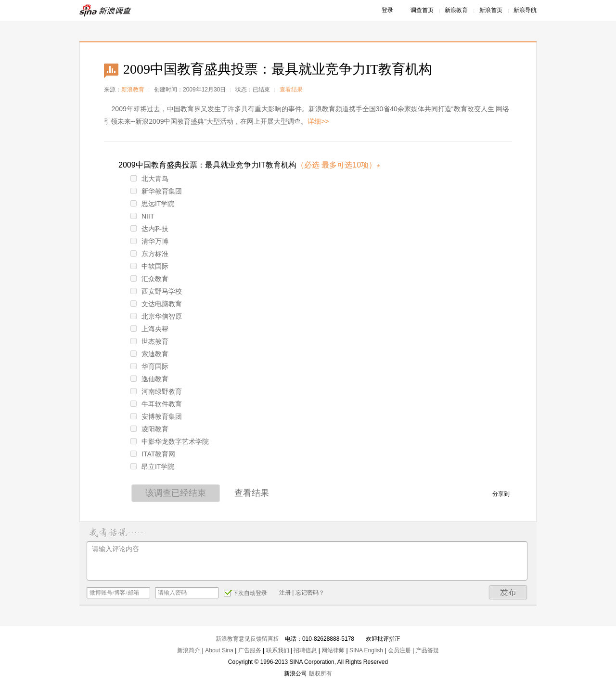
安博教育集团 (156, 416)
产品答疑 (427, 650)
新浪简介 (189, 650)
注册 (285, 593)
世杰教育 (149, 341)
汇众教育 (149, 279)
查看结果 (291, 90)
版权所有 (321, 673)
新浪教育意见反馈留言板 (247, 639)
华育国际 (149, 366)
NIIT (142, 216)
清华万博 (149, 241)
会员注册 (399, 650)
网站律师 (333, 650)
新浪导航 (525, 10)
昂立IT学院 (152, 466)
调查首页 (422, 10)
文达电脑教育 (156, 304)
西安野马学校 (156, 291)
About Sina (219, 650)
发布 (508, 592)
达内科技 (149, 229)
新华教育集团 (156, 191)
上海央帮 (149, 329)
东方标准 (149, 254)
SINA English (366, 650)
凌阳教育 (149, 429)
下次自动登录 (245, 593)
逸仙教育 (149, 379)
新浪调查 (106, 10)
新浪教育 (456, 10)
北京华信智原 (156, 316)
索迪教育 (149, 354)
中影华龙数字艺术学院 (170, 441)
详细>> (318, 121)
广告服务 (250, 650)
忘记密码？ (310, 593)
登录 (387, 10)
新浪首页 (491, 10)
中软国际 (149, 266)
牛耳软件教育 (156, 404)
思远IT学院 (152, 204)
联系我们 (278, 650)
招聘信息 (305, 650)
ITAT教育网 (153, 454)
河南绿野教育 (156, 391)
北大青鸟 (149, 179)
